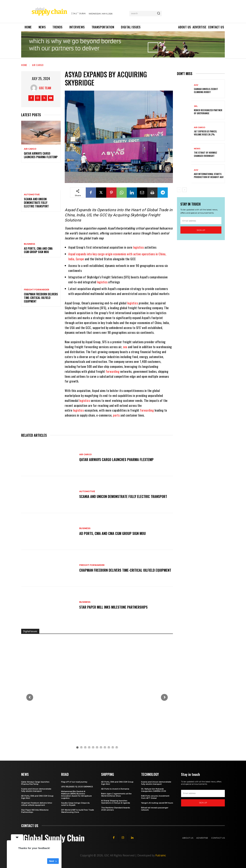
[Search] (159, 14)
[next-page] (185, 190)
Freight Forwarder (37, 290)
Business (29, 244)
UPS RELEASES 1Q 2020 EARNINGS (77, 787)
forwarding (113, 371)
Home (24, 65)
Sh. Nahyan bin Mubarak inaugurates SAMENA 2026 (154, 790)
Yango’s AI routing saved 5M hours (157, 803)
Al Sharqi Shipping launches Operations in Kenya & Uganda (116, 802)
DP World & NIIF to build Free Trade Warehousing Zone (78, 811)
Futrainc (161, 855)
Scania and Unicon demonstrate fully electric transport (36, 203)
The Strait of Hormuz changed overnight (206, 154)
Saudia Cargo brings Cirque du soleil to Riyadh (75, 804)
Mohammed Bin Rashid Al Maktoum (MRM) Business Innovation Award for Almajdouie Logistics (76, 795)
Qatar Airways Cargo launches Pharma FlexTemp (41, 155)
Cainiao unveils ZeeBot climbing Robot (206, 90)
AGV (196, 85)
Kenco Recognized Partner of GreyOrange (208, 112)
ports (116, 415)
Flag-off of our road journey (74, 782)
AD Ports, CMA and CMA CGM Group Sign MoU (38, 250)
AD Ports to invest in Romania (115, 789)
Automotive (32, 195)
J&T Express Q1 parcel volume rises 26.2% (205, 133)
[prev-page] (179, 190)
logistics (138, 247)
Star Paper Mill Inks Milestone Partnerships (113, 607)
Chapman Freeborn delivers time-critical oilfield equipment (41, 298)
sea (125, 347)
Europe (80, 259)
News (197, 149)
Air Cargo (38, 65)
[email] (201, 221)
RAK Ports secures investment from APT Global (155, 797)
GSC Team (45, 88)
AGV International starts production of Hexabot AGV (209, 175)
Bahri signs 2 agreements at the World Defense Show (116, 795)
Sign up (201, 230)
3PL (196, 106)
